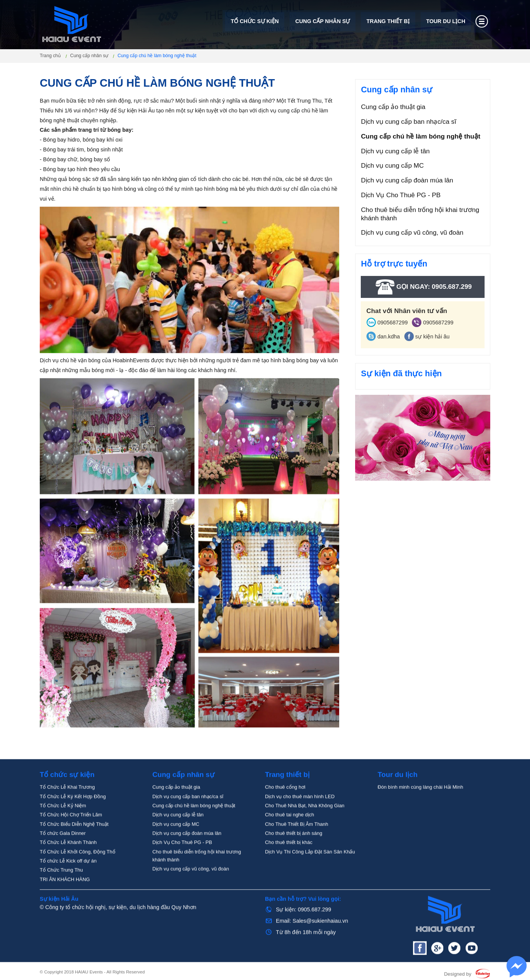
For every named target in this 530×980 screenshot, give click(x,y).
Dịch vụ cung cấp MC (392, 165)
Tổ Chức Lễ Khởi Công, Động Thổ (78, 877)
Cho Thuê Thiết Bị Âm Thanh (297, 850)
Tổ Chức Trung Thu (61, 895)
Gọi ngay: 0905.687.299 (423, 287)
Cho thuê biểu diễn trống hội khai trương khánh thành (420, 214)
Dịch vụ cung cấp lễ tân (395, 151)
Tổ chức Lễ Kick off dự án (68, 886)
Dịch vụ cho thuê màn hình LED (300, 822)
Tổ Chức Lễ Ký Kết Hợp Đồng (73, 822)
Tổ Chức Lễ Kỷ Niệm (63, 831)
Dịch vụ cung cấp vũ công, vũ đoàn (412, 232)
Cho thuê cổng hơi (285, 813)
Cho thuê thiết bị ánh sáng (294, 859)
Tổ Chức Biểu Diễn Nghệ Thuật (74, 850)
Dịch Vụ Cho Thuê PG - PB (401, 195)
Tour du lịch (446, 22)
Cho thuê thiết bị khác (289, 868)
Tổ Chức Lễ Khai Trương (67, 813)
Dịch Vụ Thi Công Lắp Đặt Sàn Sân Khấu (310, 877)
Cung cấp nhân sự (322, 22)
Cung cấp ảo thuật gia (393, 107)
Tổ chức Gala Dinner (63, 859)
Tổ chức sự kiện (255, 22)
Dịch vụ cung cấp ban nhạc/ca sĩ (408, 122)
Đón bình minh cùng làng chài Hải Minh (421, 813)
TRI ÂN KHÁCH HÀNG (65, 905)
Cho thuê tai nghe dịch (290, 840)
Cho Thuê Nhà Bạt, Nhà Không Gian (305, 831)
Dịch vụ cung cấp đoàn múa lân (407, 180)
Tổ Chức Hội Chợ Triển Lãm (71, 840)
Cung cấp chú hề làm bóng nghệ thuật (420, 136)
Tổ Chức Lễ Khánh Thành (68, 868)
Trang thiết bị (388, 22)
